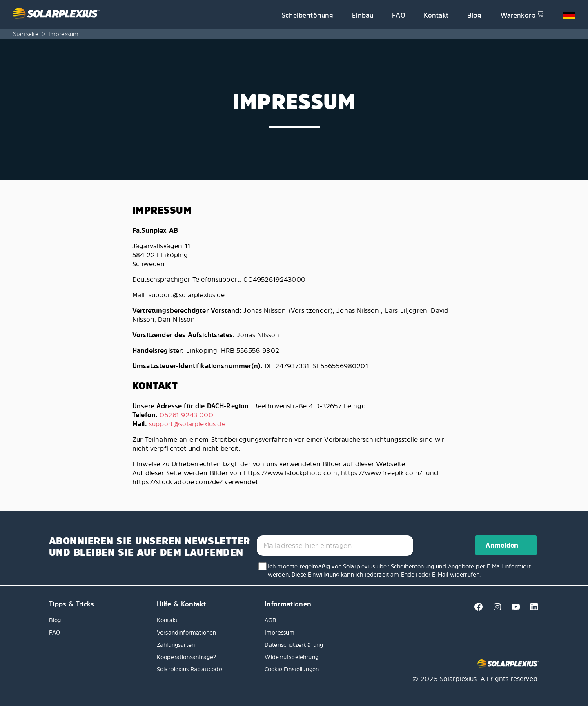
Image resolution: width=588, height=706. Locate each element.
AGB (271, 620)
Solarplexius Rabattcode (189, 669)
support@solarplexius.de (187, 424)
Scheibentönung (307, 15)
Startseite (26, 34)
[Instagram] (495, 609)
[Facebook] (476, 609)
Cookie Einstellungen (292, 669)
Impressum (280, 632)
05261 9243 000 (186, 415)
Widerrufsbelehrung (292, 657)
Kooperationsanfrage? (186, 657)
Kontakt (436, 15)
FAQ (398, 15)
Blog (474, 15)
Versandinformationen (186, 632)
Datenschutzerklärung (294, 645)
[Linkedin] (531, 609)
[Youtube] (513, 609)
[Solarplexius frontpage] (143, 14)
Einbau (363, 15)
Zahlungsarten (176, 645)
